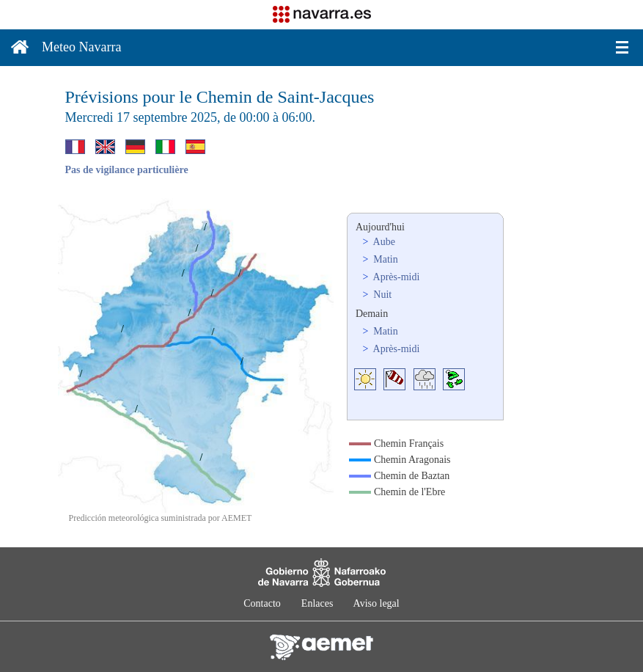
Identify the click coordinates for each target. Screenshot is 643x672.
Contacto (262, 603)
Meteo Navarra (81, 47)
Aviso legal (376, 603)
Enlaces (317, 603)
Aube (383, 242)
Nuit (381, 295)
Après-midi (396, 277)
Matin (385, 259)
